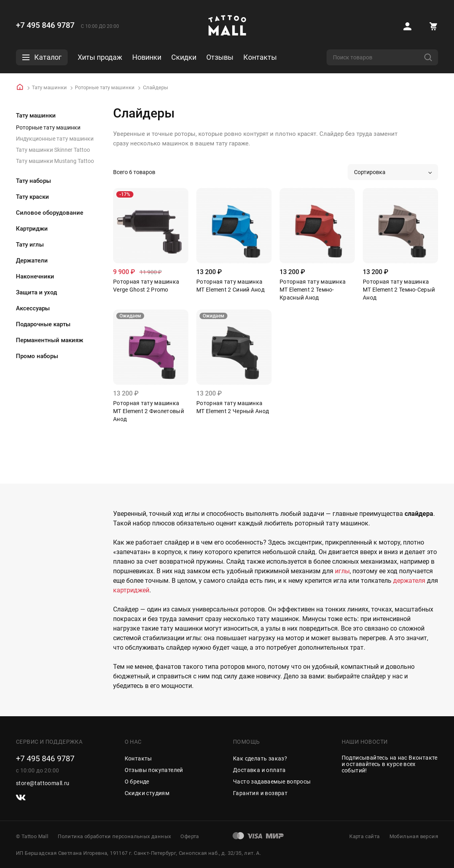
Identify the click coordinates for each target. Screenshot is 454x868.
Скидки (184, 57)
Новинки (147, 57)
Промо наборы (37, 356)
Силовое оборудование (50, 213)
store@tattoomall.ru (43, 783)
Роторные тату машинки (105, 87)
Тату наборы (33, 181)
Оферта (190, 836)
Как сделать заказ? (260, 758)
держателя (409, 581)
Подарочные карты (43, 324)
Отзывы (220, 57)
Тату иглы (30, 245)
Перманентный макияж (50, 340)
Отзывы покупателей (154, 770)
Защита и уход (36, 292)
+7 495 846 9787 (45, 25)
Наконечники (35, 276)
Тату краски (32, 197)
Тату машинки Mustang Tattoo (55, 161)
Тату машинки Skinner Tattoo (53, 150)
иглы (342, 571)
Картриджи (32, 229)
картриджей (131, 590)
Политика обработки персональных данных (114, 836)
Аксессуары (33, 308)
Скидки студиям (147, 793)
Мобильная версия (414, 836)
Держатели (32, 261)
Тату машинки (49, 87)
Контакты (260, 57)
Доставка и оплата (259, 770)
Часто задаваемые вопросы (272, 782)
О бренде (137, 782)
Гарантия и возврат (260, 793)
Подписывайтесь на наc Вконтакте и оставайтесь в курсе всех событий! (390, 764)
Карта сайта (364, 836)
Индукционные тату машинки (55, 139)
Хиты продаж (100, 57)
